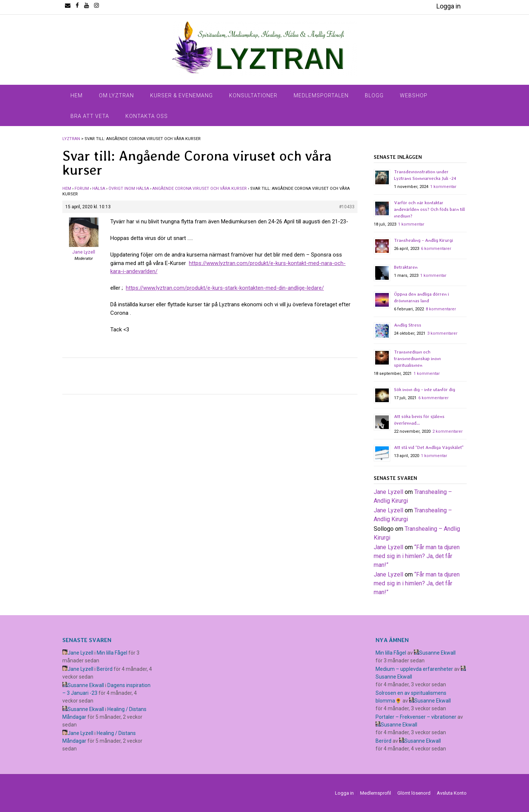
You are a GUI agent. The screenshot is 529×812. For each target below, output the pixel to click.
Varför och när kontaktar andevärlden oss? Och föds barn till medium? (429, 209)
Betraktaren (406, 267)
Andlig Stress (408, 325)
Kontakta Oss (147, 116)
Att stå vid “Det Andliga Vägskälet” (429, 447)
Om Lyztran (116, 95)
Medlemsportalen (321, 95)
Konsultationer (253, 95)
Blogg (374, 95)
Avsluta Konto (452, 793)
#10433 (347, 207)
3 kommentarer (442, 333)
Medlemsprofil (376, 793)
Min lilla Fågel (112, 653)
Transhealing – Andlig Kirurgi (423, 240)
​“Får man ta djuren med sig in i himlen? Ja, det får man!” (417, 556)
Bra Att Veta (90, 116)
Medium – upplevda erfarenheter (414, 669)
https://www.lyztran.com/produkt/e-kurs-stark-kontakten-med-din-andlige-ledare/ (225, 288)
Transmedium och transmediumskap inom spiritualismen (417, 359)
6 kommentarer (436, 249)
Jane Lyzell (388, 492)
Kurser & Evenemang (181, 95)
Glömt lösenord (414, 793)
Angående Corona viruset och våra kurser (200, 189)
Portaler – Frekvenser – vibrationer (416, 717)
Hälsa (99, 189)
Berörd (105, 669)
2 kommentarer (447, 431)
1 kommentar (443, 187)
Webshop (414, 95)
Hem (77, 95)
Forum (82, 189)
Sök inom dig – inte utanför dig (425, 390)
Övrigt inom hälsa (129, 189)
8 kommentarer (441, 309)
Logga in (449, 6)
